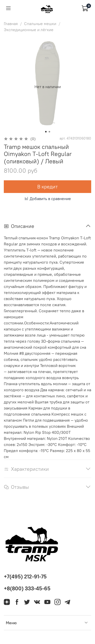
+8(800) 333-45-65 (27, 588)
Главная (11, 24)
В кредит (48, 187)
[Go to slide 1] (46, 132)
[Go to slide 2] (49, 132)
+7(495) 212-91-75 (25, 577)
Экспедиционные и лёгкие (29, 30)
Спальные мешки (40, 24)
